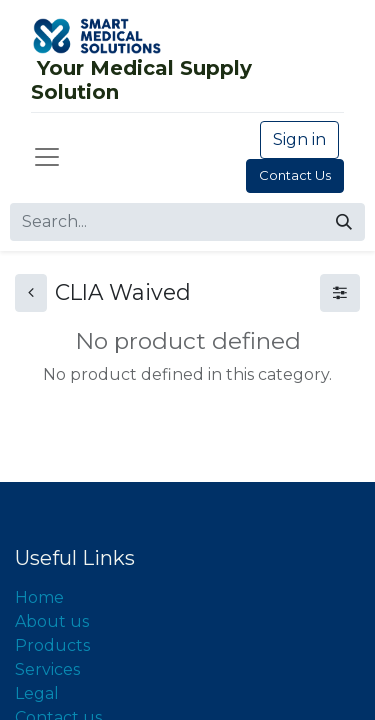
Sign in (299, 139)
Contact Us (295, 175)
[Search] (344, 222)
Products (52, 645)
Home (39, 597)
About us (52, 621)
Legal (37, 693)
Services (47, 669)
